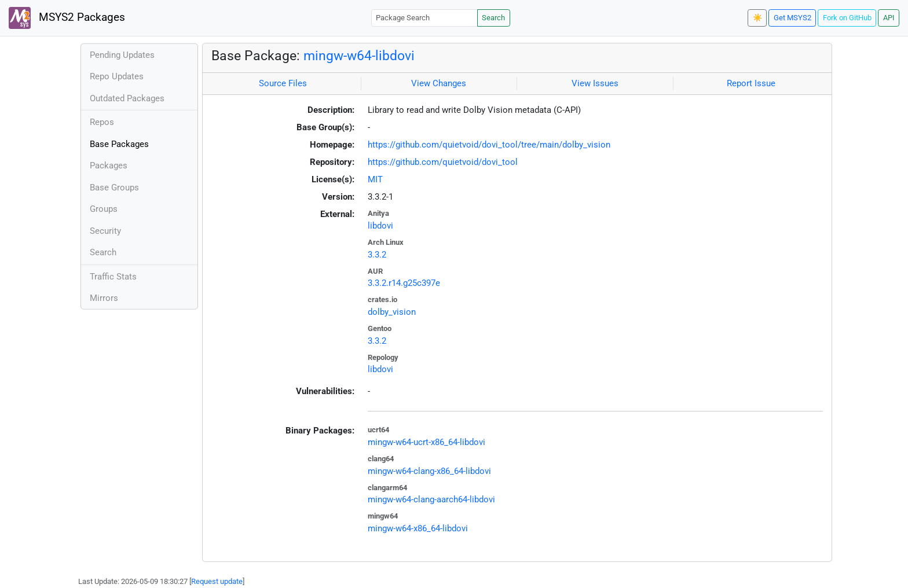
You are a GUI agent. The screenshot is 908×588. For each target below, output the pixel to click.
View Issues (595, 83)
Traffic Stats (113, 277)
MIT (375, 179)
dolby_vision (392, 312)
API (889, 18)
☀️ (757, 18)
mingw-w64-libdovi (359, 56)
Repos (102, 122)
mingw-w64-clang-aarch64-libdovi (431, 499)
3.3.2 (377, 255)
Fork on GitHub (847, 18)
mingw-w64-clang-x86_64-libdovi (429, 471)
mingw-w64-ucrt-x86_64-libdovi (426, 442)
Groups (104, 209)
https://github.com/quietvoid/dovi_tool (443, 162)
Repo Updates (117, 76)
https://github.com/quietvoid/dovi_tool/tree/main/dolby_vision (489, 145)
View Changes (439, 83)
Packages (109, 166)
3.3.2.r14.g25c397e (404, 283)
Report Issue (751, 83)
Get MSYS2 (792, 18)
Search (493, 18)
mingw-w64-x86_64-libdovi (418, 528)
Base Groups (114, 188)
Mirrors (104, 298)
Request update (217, 581)
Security (105, 231)
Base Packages (119, 144)
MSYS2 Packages (67, 18)
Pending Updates (122, 55)
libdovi (380, 226)
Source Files (283, 83)
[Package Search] (424, 18)
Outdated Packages (127, 98)
